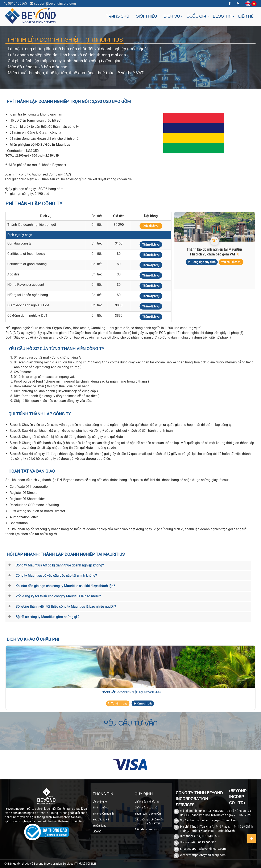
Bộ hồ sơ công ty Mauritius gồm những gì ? (47, 617)
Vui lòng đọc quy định (202, 262)
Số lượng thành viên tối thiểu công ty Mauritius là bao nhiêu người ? (66, 607)
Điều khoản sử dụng (147, 829)
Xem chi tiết (143, 703)
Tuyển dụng (100, 826)
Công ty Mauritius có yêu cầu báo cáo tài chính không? (56, 576)
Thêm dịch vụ (151, 245)
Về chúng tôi (100, 802)
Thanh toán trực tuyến (148, 814)
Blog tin (222, 16)
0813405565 (17, 3)
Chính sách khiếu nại (147, 802)
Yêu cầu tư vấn (101, 819)
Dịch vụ (172, 16)
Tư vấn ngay (118, 703)
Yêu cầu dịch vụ (231, 262)
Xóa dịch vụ (151, 226)
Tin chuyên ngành (103, 814)
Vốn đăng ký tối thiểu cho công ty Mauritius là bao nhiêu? (58, 596)
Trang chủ (117, 16)
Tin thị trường (101, 808)
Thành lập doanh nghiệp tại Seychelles (131, 692)
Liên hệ (246, 16)
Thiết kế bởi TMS (86, 864)
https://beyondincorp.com (208, 855)
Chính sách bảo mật (146, 808)
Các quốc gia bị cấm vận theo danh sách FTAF (149, 821)
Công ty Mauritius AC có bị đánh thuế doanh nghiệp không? (60, 565)
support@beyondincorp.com (55, 3)
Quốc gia (196, 16)
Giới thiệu (146, 16)
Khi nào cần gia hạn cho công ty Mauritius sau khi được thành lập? (65, 586)
